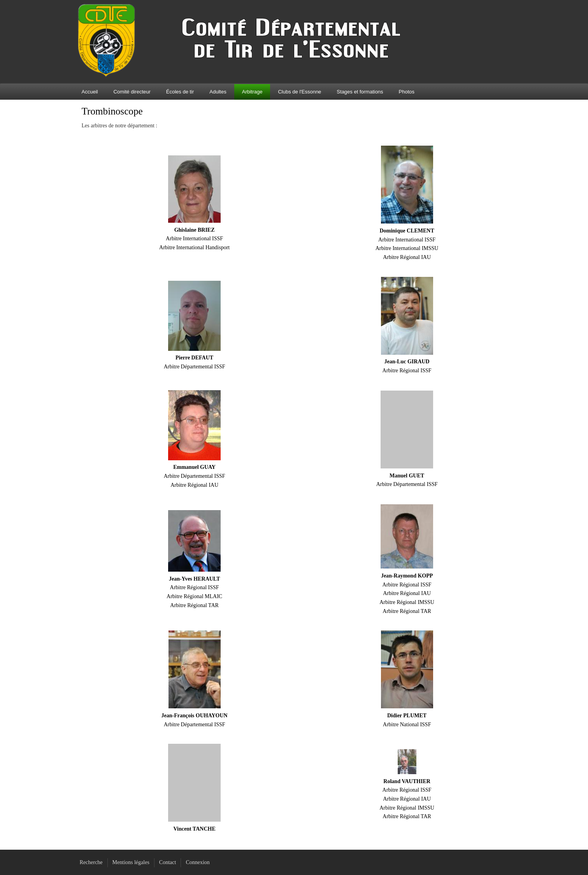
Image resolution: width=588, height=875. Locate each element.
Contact (168, 862)
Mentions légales (131, 862)
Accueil (90, 92)
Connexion (197, 862)
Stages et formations (360, 92)
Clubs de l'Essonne (299, 92)
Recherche (91, 862)
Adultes (218, 92)
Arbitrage (252, 92)
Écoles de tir (180, 92)
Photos (407, 92)
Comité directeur (132, 92)
